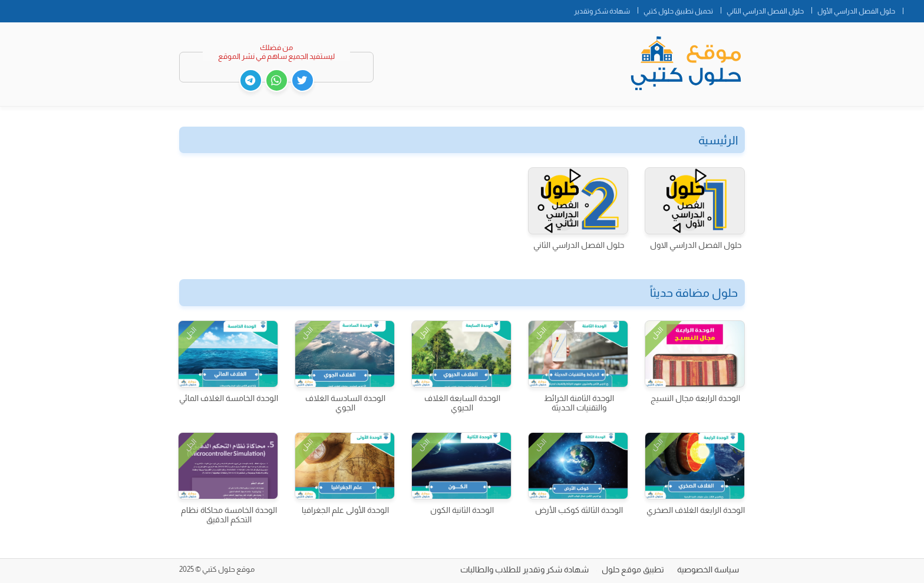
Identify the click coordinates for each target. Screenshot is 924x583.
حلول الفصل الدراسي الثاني (765, 11)
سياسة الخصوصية (708, 569)
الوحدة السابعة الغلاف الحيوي (462, 403)
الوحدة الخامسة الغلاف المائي (229, 398)
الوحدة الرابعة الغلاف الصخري (696, 510)
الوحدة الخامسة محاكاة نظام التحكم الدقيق (229, 515)
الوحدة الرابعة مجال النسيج (695, 398)
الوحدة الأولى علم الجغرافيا (345, 510)
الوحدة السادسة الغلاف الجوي (345, 403)
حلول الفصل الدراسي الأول (856, 11)
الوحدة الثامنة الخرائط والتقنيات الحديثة (579, 403)
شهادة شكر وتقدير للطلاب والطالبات (524, 569)
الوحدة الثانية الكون (462, 510)
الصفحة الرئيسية (913, 9)
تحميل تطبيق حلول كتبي (678, 11)
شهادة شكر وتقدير (602, 11)
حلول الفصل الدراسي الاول (696, 245)
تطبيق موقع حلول (633, 569)
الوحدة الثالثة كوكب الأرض (579, 510)
